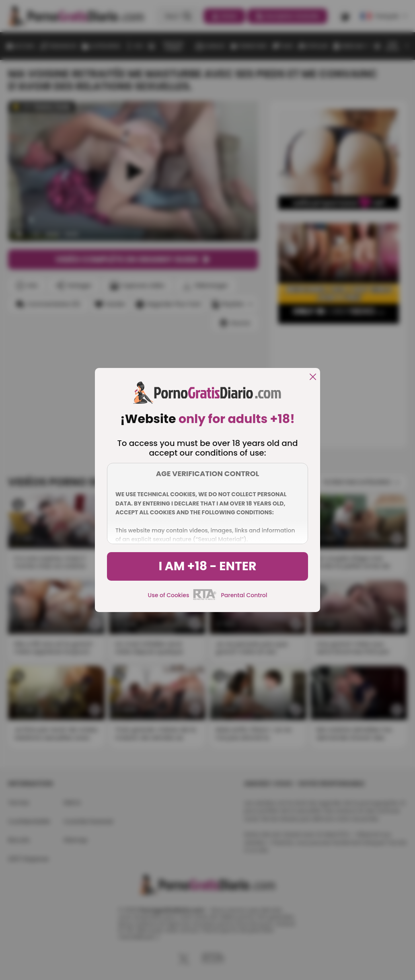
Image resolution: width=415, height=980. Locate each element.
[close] (313, 377)
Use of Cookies (169, 595)
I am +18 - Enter (207, 566)
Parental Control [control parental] (244, 595)
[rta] (205, 599)
